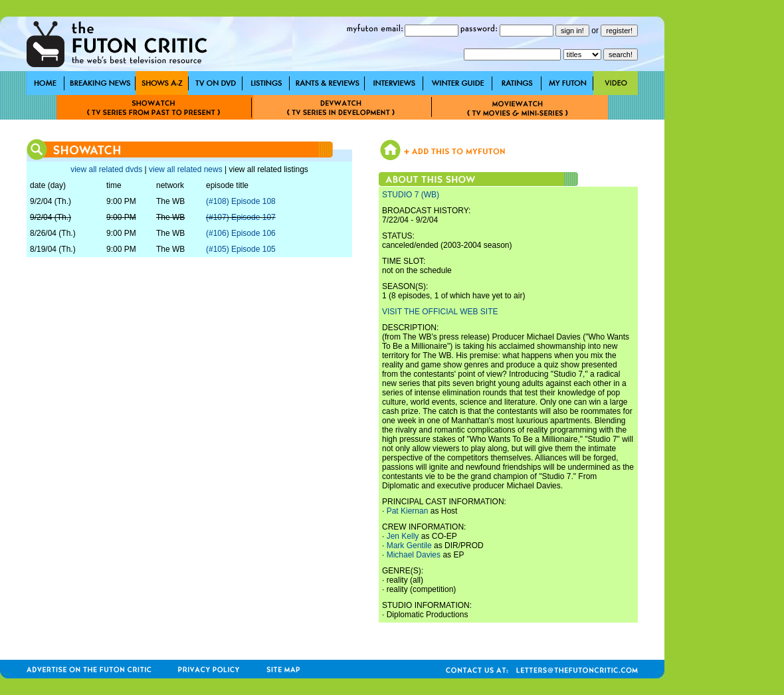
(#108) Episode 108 (241, 201)
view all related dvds (106, 169)
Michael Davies (414, 555)
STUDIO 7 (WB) (411, 195)
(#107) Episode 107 (241, 217)
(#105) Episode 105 (241, 249)
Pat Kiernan (408, 511)
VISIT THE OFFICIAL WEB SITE (440, 312)
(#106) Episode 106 (241, 233)
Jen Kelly (403, 536)
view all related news (186, 169)
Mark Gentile (409, 546)
